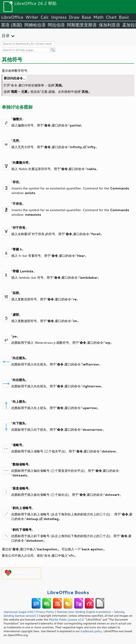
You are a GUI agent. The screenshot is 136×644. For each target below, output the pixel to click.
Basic (124, 17)
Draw (74, 17)
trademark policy (91, 631)
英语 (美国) (12, 25)
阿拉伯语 (56, 25)
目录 (6, 36)
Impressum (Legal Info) (19, 612)
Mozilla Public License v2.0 (66, 619)
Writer (32, 17)
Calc (45, 17)
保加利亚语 (109, 25)
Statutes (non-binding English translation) (84, 612)
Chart (111, 17)
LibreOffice (12, 17)
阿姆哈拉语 (35, 25)
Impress (59, 17)
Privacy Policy (45, 612)
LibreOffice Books (68, 592)
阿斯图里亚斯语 (82, 25)
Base (86, 17)
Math (98, 17)
